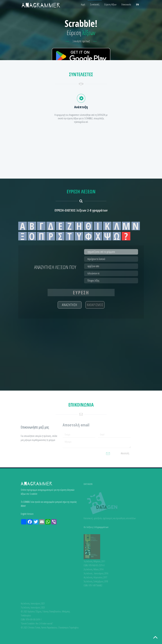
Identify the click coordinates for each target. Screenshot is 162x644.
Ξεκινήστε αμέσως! (81, 41)
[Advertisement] (81, 88)
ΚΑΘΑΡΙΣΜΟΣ (95, 305)
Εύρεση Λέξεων (110, 4)
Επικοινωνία (126, 4)
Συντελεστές (95, 4)
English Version (27, 515)
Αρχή (83, 4)
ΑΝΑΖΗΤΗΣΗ (70, 305)
